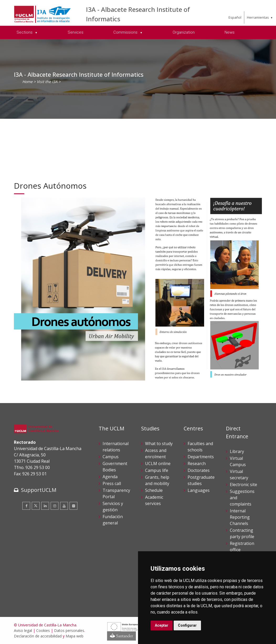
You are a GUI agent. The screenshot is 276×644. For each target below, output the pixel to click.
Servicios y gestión (113, 507)
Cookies (43, 630)
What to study (159, 444)
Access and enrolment (156, 454)
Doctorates (199, 470)
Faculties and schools (200, 447)
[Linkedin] (45, 506)
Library (237, 451)
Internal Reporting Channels (240, 517)
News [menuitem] (230, 32)
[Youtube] (64, 506)
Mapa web (75, 636)
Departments (201, 457)
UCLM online (158, 463)
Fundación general (113, 520)
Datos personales (69, 630)
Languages (199, 490)
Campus (111, 457)
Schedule (154, 490)
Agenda (110, 477)
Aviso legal (23, 630)
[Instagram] (55, 506)
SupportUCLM (39, 490)
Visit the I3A (47, 82)
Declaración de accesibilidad (38, 636)
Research (197, 463)
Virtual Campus (238, 461)
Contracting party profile (242, 533)
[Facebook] (26, 506)
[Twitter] (36, 506)
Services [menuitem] (76, 32)
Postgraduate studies (201, 480)
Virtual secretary (239, 475)
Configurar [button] (187, 625)
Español (235, 17)
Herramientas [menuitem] (258, 17)
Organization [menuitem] (184, 32)
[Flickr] (73, 506)
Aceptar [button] (162, 625)
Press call (112, 483)
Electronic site (243, 485)
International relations (116, 447)
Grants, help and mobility (157, 480)
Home (27, 82)
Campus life (157, 470)
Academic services (154, 500)
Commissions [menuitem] (126, 32)
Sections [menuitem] (25, 32)
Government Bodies (115, 467)
